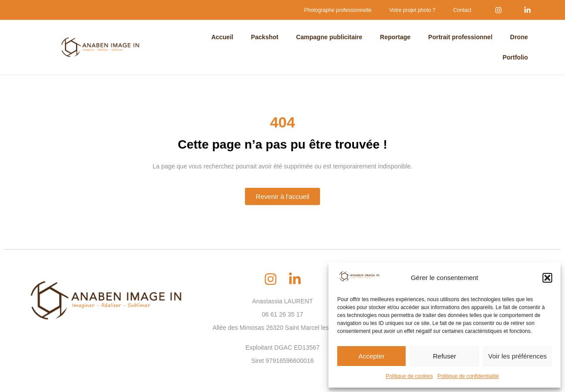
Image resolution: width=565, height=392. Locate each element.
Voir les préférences (518, 356)
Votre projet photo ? (412, 10)
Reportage (395, 37)
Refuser (445, 356)
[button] (547, 278)
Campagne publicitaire (329, 37)
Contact (462, 10)
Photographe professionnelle (338, 10)
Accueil (222, 37)
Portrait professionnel (460, 37)
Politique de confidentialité (468, 376)
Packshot (264, 37)
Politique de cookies (409, 376)
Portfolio (515, 57)
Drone (519, 37)
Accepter (371, 356)
